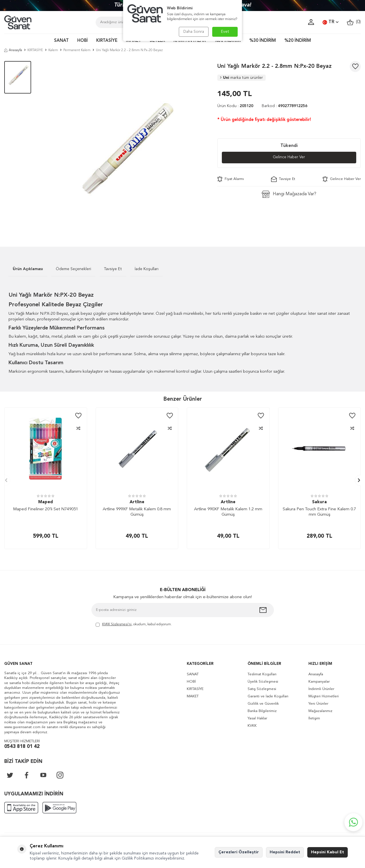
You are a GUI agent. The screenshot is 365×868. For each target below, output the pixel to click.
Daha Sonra (193, 32)
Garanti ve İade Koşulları (268, 696)
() (354, 22)
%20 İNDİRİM (298, 41)
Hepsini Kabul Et (328, 852)
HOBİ (82, 41)
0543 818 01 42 (22, 747)
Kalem (53, 50)
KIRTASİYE (107, 41)
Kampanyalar (319, 682)
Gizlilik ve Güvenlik (263, 704)
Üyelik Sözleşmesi (263, 682)
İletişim (314, 718)
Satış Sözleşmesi (262, 689)
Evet (225, 32)
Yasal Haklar (257, 718)
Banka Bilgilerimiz (262, 711)
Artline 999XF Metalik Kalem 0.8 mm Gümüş (137, 512)
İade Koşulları (147, 269)
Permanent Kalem (77, 50)
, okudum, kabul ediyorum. (134, 625)
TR (330, 22)
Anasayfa (13, 50)
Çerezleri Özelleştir (239, 852)
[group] (124, 145)
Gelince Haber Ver (289, 157)
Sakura (319, 502)
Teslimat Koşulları (262, 674)
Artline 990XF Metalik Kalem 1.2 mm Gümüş (228, 512)
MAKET (193, 696)
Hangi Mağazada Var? (289, 194)
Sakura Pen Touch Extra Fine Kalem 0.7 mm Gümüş (319, 512)
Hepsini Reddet (285, 852)
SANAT (61, 41)
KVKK (252, 726)
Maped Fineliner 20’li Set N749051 (46, 509)
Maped (46, 502)
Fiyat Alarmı (231, 179)
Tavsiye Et (283, 179)
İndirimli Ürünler (321, 689)
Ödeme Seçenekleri (73, 269)
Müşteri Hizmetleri (324, 696)
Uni (241, 78)
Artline (137, 502)
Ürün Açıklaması (28, 269)
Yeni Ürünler (318, 704)
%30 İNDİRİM (263, 41)
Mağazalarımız (320, 711)
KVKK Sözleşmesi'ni (117, 624)
